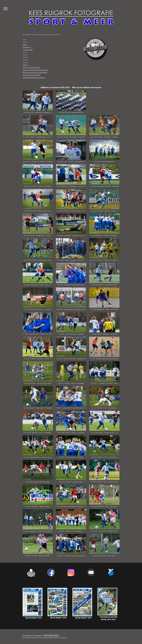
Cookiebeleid (38, 636)
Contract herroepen (51, 636)
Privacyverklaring (28, 636)
